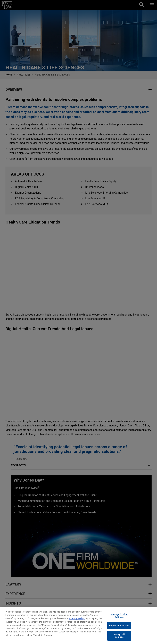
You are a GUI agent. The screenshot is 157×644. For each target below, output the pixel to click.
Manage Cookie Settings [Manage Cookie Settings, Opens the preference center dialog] (119, 616)
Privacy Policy (77, 618)
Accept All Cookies (119, 636)
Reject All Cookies (119, 626)
